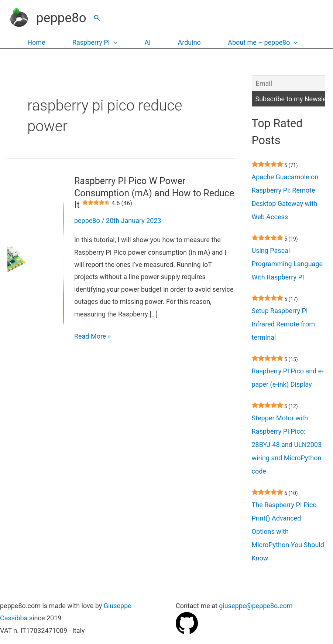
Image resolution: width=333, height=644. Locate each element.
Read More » (92, 336)
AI (146, 42)
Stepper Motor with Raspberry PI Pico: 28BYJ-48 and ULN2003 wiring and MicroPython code (287, 445)
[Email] (289, 83)
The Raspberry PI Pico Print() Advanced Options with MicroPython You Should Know (288, 531)
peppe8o (61, 18)
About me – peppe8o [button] (259, 43)
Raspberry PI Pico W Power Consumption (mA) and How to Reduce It (154, 193)
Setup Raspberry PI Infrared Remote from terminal (284, 324)
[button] (97, 18)
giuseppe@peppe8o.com (256, 606)
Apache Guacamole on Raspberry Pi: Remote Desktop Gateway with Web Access (285, 197)
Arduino (186, 42)
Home (36, 42)
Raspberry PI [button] (93, 43)
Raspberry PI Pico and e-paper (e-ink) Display (288, 378)
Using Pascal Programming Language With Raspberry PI (287, 264)
